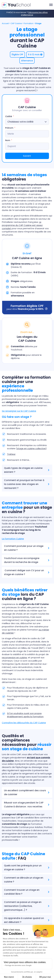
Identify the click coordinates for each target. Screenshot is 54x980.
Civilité (9, 116)
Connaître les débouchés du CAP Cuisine (24, 723)
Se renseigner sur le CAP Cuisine (19, 411)
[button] (17, 55)
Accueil (5, 23)
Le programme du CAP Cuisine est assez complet (22, 225)
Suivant (27, 156)
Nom (8, 140)
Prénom (9, 128)
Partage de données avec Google (18, 965)
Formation (29, 23)
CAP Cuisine (16, 23)
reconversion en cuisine (14, 658)
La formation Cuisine (13, 539)
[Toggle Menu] (51, 5)
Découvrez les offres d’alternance (34, 14)
